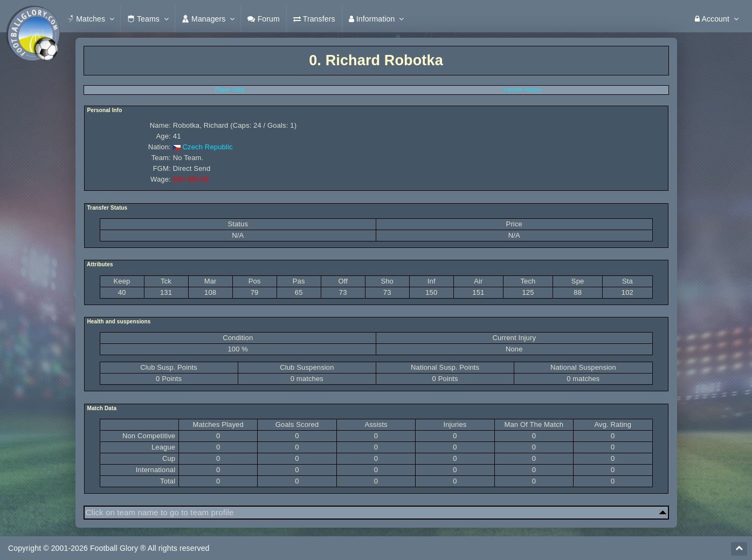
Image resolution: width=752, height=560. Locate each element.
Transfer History (522, 90)
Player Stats (230, 90)
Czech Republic (208, 147)
